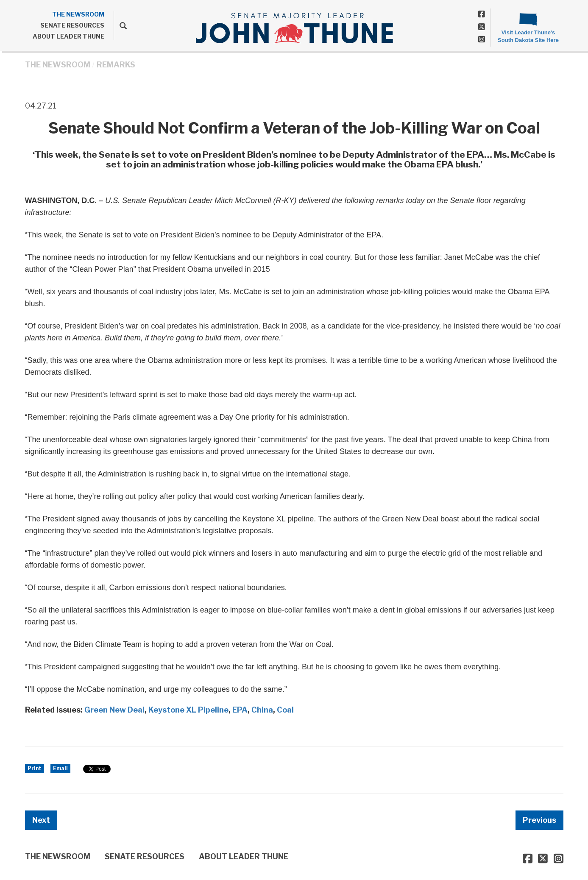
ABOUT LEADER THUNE (68, 36)
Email (60, 768)
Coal (285, 710)
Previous (539, 820)
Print (35, 768)
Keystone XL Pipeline (188, 710)
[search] (120, 25)
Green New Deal (114, 710)
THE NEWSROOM (78, 14)
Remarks (116, 65)
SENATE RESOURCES (72, 25)
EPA (240, 710)
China (262, 710)
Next (41, 820)
